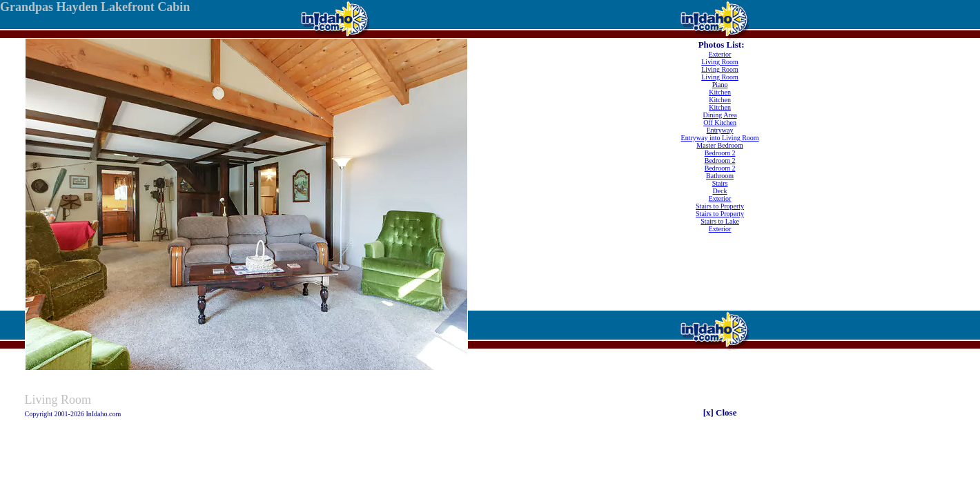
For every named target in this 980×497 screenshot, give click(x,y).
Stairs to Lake (720, 221)
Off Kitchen (720, 123)
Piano (720, 85)
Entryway (720, 130)
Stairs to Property (720, 206)
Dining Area (720, 115)
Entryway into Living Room (720, 138)
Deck (720, 191)
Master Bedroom (720, 145)
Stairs (720, 183)
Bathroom (720, 176)
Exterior (720, 54)
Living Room (720, 62)
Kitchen (720, 92)
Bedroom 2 (720, 153)
